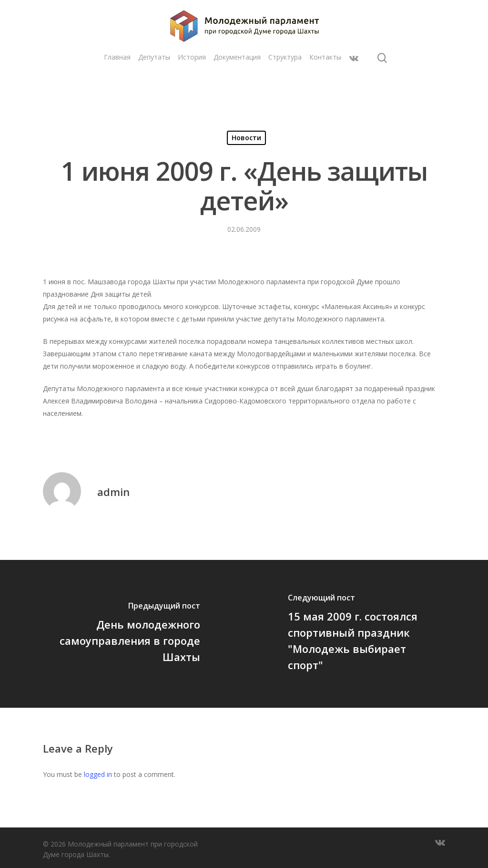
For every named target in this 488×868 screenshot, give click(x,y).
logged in (98, 774)
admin (113, 492)
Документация (237, 80)
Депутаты (154, 80)
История (192, 80)
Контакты (325, 80)
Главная (117, 80)
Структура (285, 80)
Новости (246, 138)
